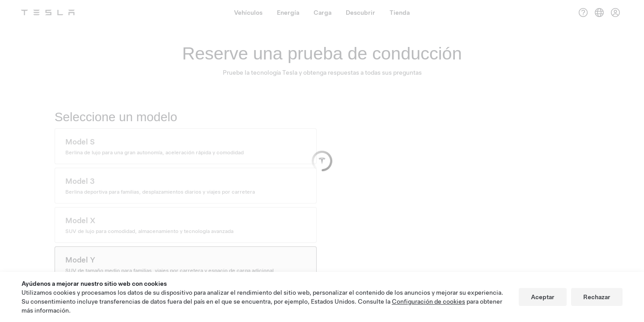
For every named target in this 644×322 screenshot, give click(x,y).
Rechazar (597, 297)
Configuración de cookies (428, 301)
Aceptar (543, 297)
